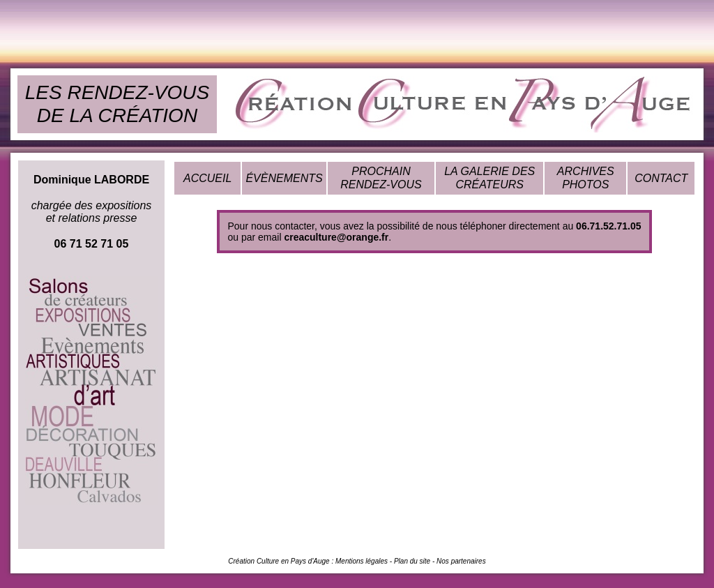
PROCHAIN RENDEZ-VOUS (381, 178)
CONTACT (661, 178)
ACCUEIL (207, 178)
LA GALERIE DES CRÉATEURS (489, 178)
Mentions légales (362, 561)
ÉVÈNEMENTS (284, 178)
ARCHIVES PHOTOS (586, 178)
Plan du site (412, 561)
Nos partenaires (461, 561)
